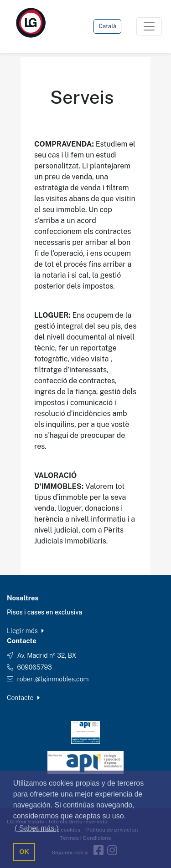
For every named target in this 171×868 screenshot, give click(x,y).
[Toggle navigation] (149, 26)
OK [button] (24, 852)
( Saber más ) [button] (37, 828)
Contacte (23, 698)
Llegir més (25, 631)
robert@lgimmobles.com (53, 679)
